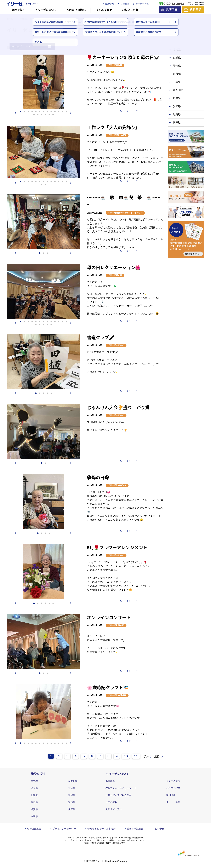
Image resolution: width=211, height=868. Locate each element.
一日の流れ (111, 802)
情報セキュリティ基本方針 (101, 829)
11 (136, 756)
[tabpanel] (43, 82)
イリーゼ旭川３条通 (117, 135)
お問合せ (159, 829)
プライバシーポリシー (64, 829)
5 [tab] (36, 112)
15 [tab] (38, 115)
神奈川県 (73, 781)
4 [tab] (32, 112)
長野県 (34, 802)
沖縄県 (34, 816)
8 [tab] (47, 112)
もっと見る (125, 111)
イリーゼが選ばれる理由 (118, 795)
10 (126, 756)
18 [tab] (49, 115)
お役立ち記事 (130, 10)
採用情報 (109, 4)
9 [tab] (51, 112)
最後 (157, 757)
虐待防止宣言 (34, 829)
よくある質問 (104, 10)
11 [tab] (59, 112)
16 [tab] (42, 115)
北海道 (34, 795)
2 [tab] (24, 112)
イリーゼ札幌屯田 (116, 625)
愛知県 (72, 802)
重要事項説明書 (135, 829)
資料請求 (196, 10)
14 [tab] (34, 115)
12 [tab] (63, 112)
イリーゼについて (46, 10)
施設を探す (18, 10)
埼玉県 (34, 788)
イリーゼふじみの (116, 345)
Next (72, 113)
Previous (15, 113)
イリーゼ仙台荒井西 (117, 695)
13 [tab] (66, 112)
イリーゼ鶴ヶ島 (115, 275)
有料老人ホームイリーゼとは (121, 788)
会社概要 (125, 4)
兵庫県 (72, 809)
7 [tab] (44, 112)
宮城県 (72, 795)
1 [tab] (21, 112)
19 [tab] (53, 115)
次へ (147, 757)
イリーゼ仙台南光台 (117, 485)
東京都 (34, 781)
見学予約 (172, 10)
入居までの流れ (76, 10)
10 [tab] (55, 112)
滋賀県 (34, 809)
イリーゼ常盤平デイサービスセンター (125, 213)
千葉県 (72, 788)
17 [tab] (45, 115)
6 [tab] (40, 112)
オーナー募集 (142, 4)
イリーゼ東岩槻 (115, 65)
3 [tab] (28, 112)
